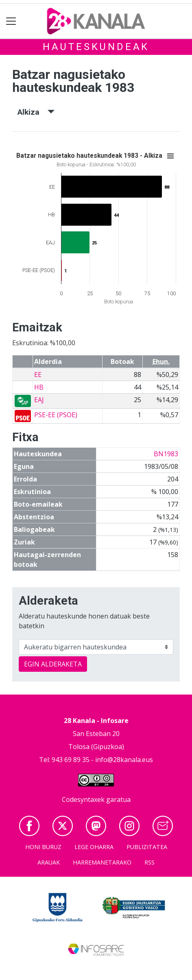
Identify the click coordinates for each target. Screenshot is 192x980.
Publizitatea (147, 847)
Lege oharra (94, 847)
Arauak (49, 862)
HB (39, 387)
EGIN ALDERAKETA (53, 664)
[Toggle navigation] (11, 21)
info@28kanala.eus (124, 760)
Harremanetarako (102, 862)
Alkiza (36, 112)
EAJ (39, 400)
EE (38, 375)
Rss (149, 862)
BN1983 (166, 454)
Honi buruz (43, 847)
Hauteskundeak (96, 47)
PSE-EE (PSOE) (56, 415)
